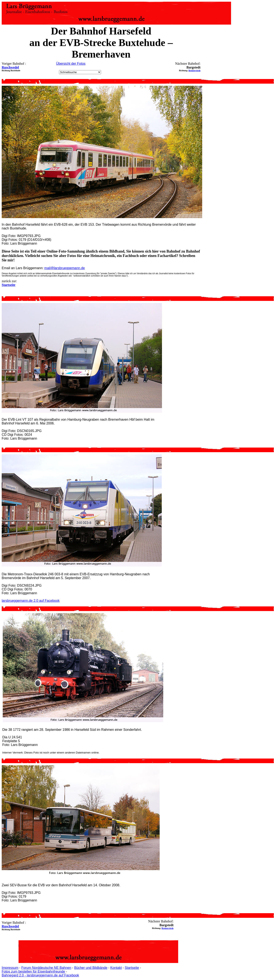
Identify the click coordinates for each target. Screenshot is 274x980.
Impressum (10, 968)
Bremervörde (194, 70)
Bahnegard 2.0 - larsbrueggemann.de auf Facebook (40, 975)
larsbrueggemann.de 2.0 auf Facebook (31, 601)
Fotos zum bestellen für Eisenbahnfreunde (33, 971)
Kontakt (116, 968)
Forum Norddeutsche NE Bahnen (46, 968)
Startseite (132, 968)
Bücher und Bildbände (91, 968)
